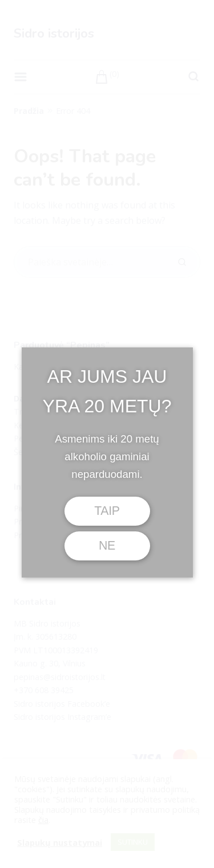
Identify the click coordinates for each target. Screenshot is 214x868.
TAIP (107, 511)
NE (107, 546)
